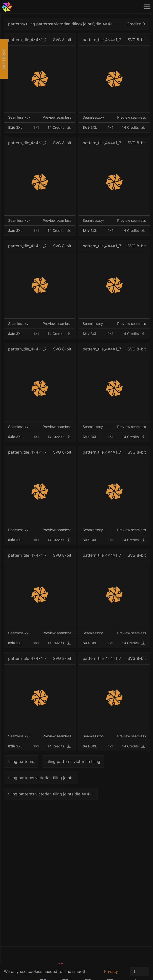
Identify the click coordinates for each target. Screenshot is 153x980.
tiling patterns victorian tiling (73, 761)
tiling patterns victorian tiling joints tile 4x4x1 (51, 794)
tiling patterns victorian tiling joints (41, 778)
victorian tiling (67, 24)
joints (88, 24)
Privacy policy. (111, 974)
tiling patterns (39, 24)
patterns (16, 24)
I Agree (140, 972)
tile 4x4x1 (105, 24)
